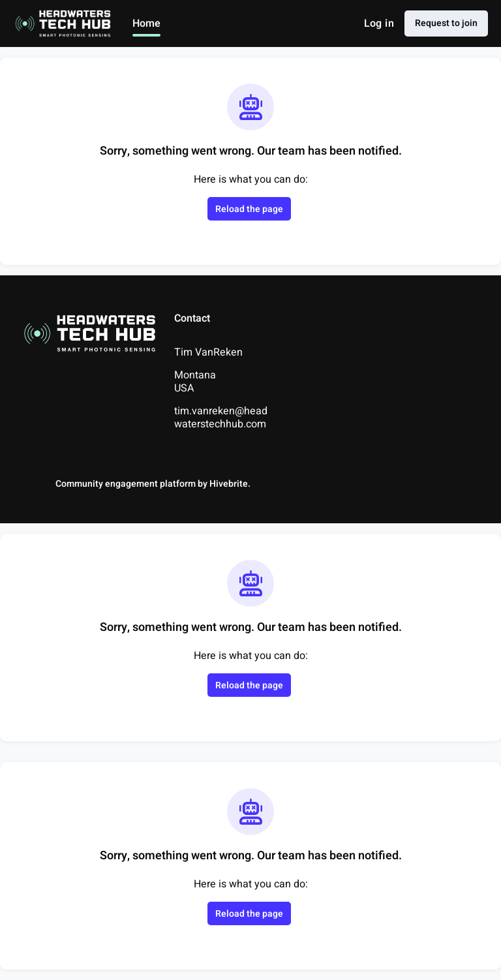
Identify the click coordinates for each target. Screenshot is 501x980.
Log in (379, 23)
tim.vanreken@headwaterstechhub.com (221, 418)
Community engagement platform (126, 484)
